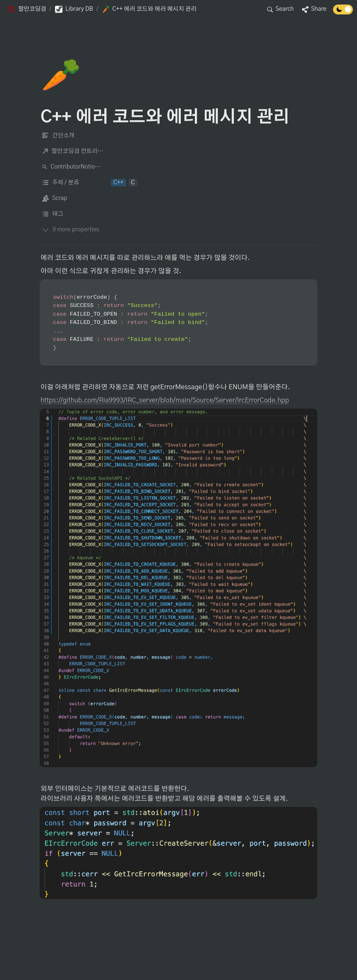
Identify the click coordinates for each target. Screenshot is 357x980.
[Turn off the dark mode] (343, 12)
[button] (27, 10)
